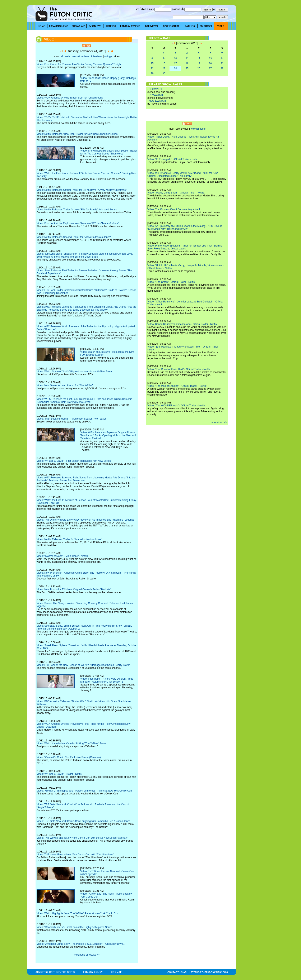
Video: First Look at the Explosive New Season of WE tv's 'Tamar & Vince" (78, 223)
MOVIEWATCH (157, 101)
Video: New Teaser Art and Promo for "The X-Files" (65, 385)
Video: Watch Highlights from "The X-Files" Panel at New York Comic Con (77, 913)
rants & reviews (81, 56)
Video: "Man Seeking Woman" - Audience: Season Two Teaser (71, 419)
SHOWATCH (156, 89)
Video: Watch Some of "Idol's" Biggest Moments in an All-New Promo (75, 372)
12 (199, 58)
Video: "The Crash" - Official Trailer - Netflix (171, 282)
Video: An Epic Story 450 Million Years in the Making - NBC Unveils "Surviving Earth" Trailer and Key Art (185, 228)
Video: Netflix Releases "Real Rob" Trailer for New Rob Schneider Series (77, 134)
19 (199, 63)
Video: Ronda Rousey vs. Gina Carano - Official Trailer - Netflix (182, 324)
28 (222, 68)
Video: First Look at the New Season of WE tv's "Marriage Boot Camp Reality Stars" (83, 665)
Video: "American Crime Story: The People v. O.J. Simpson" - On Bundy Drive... (81, 944)
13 (210, 58)
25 (187, 68)
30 (164, 73)
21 (222, 63)
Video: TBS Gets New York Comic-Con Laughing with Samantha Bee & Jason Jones (83, 821)
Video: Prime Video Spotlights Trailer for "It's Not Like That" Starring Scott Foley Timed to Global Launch (185, 247)
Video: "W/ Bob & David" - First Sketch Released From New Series (74, 461)
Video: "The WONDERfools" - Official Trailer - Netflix (176, 406)
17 (175, 63)
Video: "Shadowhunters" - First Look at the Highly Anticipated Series (74, 927)
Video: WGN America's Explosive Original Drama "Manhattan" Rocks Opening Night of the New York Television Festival (108, 435)
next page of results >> (87, 955)
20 (210, 63)
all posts (65, 56)
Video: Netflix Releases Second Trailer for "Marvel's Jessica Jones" (74, 237)
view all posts (198, 129)
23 (164, 68)
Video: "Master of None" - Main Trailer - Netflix (62, 556)
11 (187, 58)
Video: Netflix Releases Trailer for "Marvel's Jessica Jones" (69, 539)
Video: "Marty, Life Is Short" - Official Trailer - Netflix (176, 193)
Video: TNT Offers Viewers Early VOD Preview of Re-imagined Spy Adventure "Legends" (86, 520)
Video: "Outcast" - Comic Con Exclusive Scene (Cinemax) (69, 757)
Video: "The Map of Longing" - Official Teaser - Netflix (177, 386)
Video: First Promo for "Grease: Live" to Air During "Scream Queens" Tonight (79, 64)
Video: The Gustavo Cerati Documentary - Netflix (175, 209)
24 (175, 68)
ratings (108, 56)
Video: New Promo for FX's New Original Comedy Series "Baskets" (74, 589)
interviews (97, 56)
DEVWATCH (156, 95)
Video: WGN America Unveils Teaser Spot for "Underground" (70, 98)
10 (175, 58)
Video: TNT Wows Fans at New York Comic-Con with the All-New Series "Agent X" (82, 838)
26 (199, 68)
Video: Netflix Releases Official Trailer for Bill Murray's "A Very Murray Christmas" (82, 190)
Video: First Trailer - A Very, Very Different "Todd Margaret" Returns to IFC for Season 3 (107, 680)
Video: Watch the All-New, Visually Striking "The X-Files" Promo (72, 744)
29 (152, 73)
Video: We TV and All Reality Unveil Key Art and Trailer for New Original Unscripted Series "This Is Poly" (182, 175)
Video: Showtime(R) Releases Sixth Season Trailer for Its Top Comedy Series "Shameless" (109, 152)
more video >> (219, 422)
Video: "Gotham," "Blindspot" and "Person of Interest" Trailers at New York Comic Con (84, 791)
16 (164, 63)
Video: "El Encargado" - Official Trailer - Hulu (172, 159)
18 (187, 63)
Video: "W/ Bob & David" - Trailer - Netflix (59, 774)
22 (152, 68)
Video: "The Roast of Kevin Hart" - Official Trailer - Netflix (179, 369)
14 (222, 58)
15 (152, 63)
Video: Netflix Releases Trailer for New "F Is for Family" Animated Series (77, 210)
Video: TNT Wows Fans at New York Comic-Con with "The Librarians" (75, 855)
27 (210, 68)
